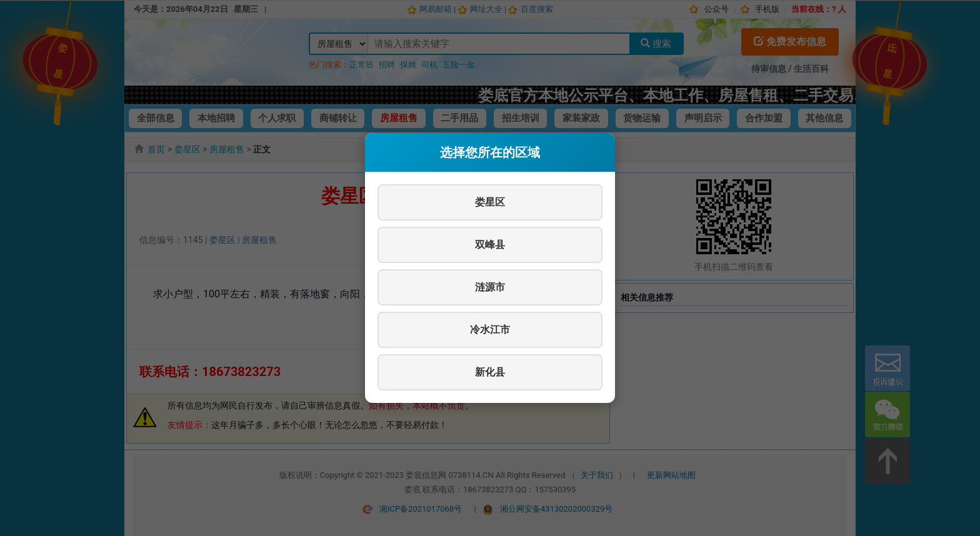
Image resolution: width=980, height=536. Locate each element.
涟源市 (490, 287)
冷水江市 (490, 330)
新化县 (490, 372)
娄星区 (490, 202)
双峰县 (490, 245)
